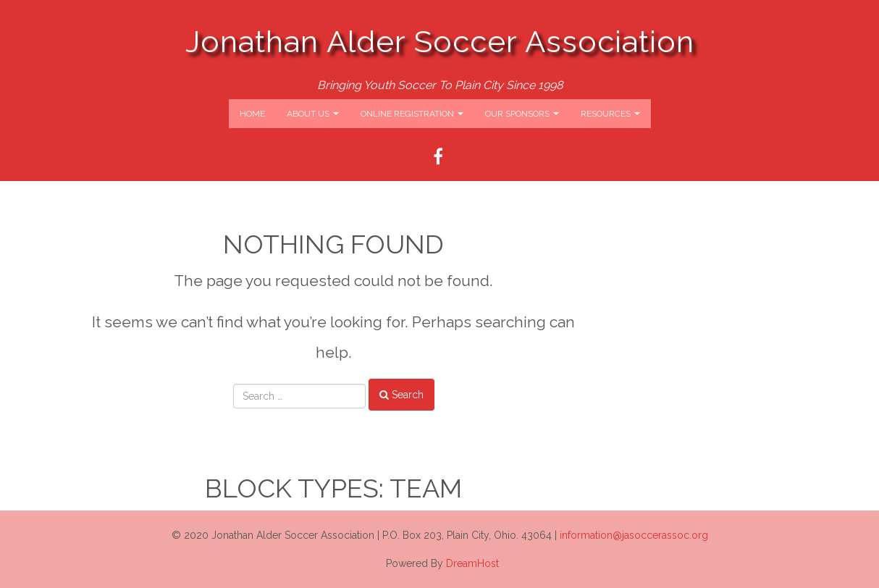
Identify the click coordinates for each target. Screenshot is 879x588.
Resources (610, 114)
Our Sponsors (522, 114)
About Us (313, 114)
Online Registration (412, 114)
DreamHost (472, 563)
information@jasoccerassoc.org (634, 535)
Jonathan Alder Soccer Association (440, 42)
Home (252, 114)
